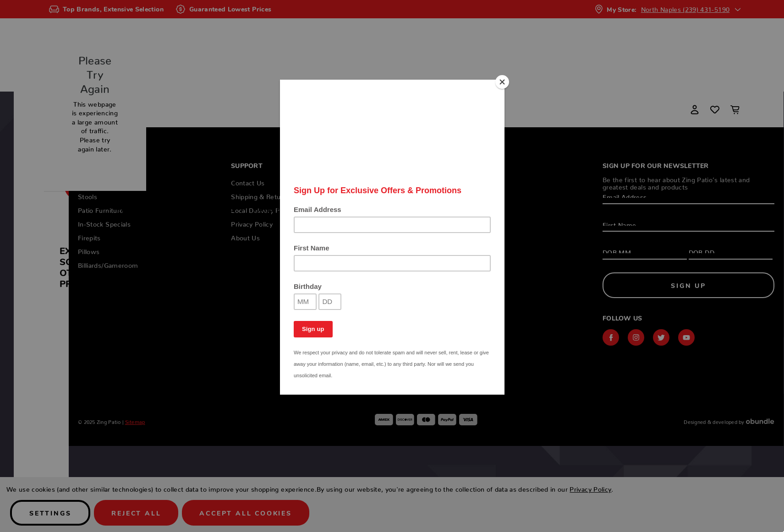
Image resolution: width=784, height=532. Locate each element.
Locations (647, 209)
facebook (611, 337)
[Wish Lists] (715, 109)
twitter (661, 337)
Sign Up (688, 285)
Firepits (441, 209)
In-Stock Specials (372, 209)
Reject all (136, 513)
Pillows (491, 209)
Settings (50, 513)
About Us (245, 236)
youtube (686, 337)
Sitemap (135, 421)
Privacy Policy (252, 223)
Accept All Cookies (245, 513)
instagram (636, 337)
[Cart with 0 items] (735, 109)
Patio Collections (152, 209)
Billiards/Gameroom (567, 209)
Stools (221, 209)
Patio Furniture (286, 209)
